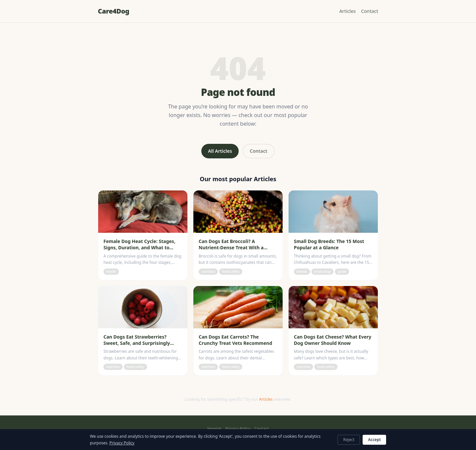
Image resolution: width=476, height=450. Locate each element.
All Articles (220, 151)
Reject (349, 440)
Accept (374, 440)
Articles (347, 11)
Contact (370, 11)
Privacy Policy (238, 429)
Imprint (214, 429)
